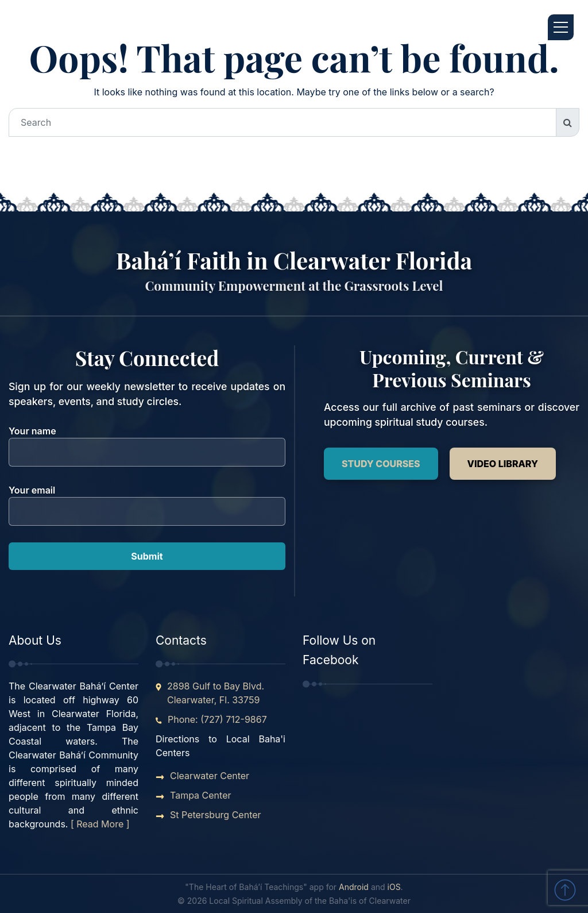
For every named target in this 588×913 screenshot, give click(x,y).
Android (354, 887)
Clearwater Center (210, 776)
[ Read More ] (100, 824)
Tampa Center (201, 795)
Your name (147, 442)
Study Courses (381, 464)
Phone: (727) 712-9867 (217, 719)
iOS (394, 887)
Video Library (503, 464)
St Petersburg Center (216, 815)
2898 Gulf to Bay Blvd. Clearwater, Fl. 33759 (216, 693)
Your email (147, 501)
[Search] (283, 122)
